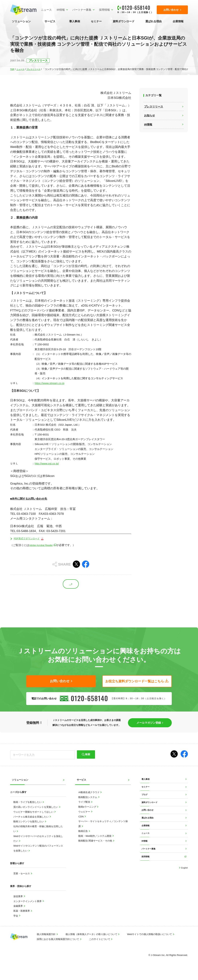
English (184, 891)
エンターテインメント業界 (28, 908)
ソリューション (21, 21)
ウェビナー (85, 819)
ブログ (145, 805)
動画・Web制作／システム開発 (95, 843)
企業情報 (178, 21)
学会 (16, 923)
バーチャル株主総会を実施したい (31, 824)
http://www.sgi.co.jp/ (47, 463)
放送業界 (18, 903)
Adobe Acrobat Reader (43, 546)
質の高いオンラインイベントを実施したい (36, 814)
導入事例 (75, 21)
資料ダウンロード (124, 21)
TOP (13, 69)
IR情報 (58, 10)
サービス (50, 21)
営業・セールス (22, 880)
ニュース (44, 10)
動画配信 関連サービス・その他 (95, 848)
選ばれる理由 (153, 21)
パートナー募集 (80, 10)
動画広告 (83, 838)
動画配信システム (88, 804)
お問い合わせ (149, 824)
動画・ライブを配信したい (28, 809)
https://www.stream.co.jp (49, 383)
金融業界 (18, 913)
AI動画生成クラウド (89, 799)
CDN (81, 823)
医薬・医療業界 (22, 918)
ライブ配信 (85, 809)
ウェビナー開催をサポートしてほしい (34, 819)
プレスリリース (37, 69)
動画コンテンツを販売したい (29, 828)
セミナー (96, 21)
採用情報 (102, 10)
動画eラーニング (88, 814)
